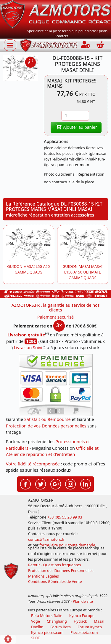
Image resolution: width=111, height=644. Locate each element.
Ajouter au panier (76, 127)
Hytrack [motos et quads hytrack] (80, 621)
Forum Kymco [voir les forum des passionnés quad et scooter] (90, 627)
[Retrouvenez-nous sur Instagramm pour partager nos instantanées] (70, 484)
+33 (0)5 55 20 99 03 (65, 517)
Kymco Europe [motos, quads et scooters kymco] (82, 616)
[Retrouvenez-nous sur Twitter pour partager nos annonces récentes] (41, 484)
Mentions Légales (44, 576)
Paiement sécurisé (56, 317)
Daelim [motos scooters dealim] (37, 627)
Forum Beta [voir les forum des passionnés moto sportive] (61, 627)
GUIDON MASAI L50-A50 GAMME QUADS (28, 269)
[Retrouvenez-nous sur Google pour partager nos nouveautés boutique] (56, 484)
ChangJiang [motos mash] (57, 621)
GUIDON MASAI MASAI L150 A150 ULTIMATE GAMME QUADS (82, 272)
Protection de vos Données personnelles (46, 426)
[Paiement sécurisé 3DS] (56, 385)
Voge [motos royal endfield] (36, 621)
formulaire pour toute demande (67, 545)
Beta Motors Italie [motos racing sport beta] (47, 616)
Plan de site (83, 601)
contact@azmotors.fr (46, 539)
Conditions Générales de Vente (55, 582)
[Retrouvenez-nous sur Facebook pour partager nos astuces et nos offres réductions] (25, 484)
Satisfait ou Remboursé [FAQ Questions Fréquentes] (48, 419)
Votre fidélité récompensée (33, 464)
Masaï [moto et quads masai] (99, 621)
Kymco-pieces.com (47, 633)
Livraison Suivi (28, 348)
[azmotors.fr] (49, 45)
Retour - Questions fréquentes (54, 565)
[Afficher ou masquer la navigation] (10, 45)
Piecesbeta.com (84, 633)
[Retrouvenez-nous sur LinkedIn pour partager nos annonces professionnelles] (86, 484)
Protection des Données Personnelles (61, 571)
